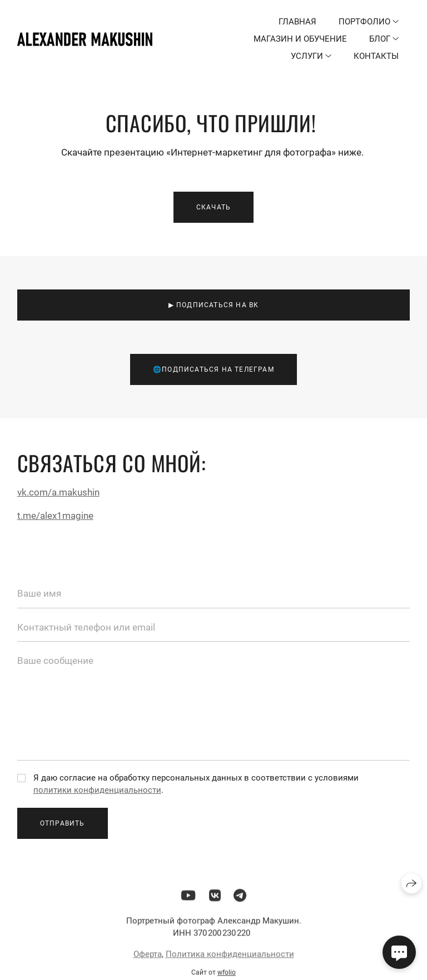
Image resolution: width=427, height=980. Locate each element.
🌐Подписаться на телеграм (213, 369)
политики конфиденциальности (97, 790)
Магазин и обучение (300, 39)
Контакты (376, 56)
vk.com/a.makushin (58, 492)
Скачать (213, 207)
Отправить (63, 823)
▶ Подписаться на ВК (214, 305)
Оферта (148, 958)
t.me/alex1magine (55, 516)
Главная (297, 22)
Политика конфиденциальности (230, 958)
